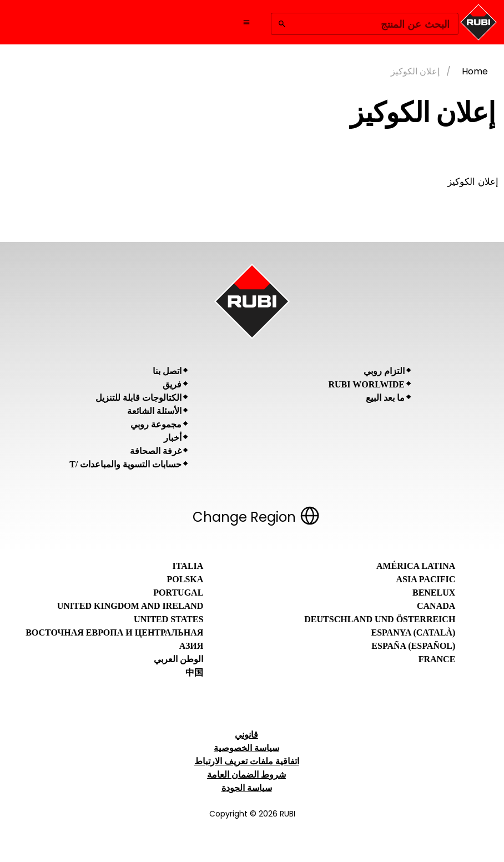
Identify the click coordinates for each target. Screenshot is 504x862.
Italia (188, 566)
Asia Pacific (426, 579)
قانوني (246, 735)
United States (168, 619)
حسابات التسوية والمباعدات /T (125, 464)
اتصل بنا (167, 371)
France (437, 659)
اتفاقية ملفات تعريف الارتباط (247, 761)
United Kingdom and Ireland (130, 606)
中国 (194, 672)
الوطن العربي (178, 659)
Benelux (434, 593)
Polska (185, 579)
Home (475, 71)
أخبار (173, 438)
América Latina (416, 566)
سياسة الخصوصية (246, 748)
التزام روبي (384, 371)
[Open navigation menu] (246, 22)
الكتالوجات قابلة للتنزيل (138, 398)
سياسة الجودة (247, 788)
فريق (172, 384)
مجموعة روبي (156, 424)
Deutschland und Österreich (380, 619)
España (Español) (413, 646)
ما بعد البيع (385, 398)
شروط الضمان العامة (246, 775)
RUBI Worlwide (367, 384)
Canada (436, 606)
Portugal (178, 593)
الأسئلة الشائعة (154, 411)
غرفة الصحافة (156, 451)
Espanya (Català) (413, 632)
